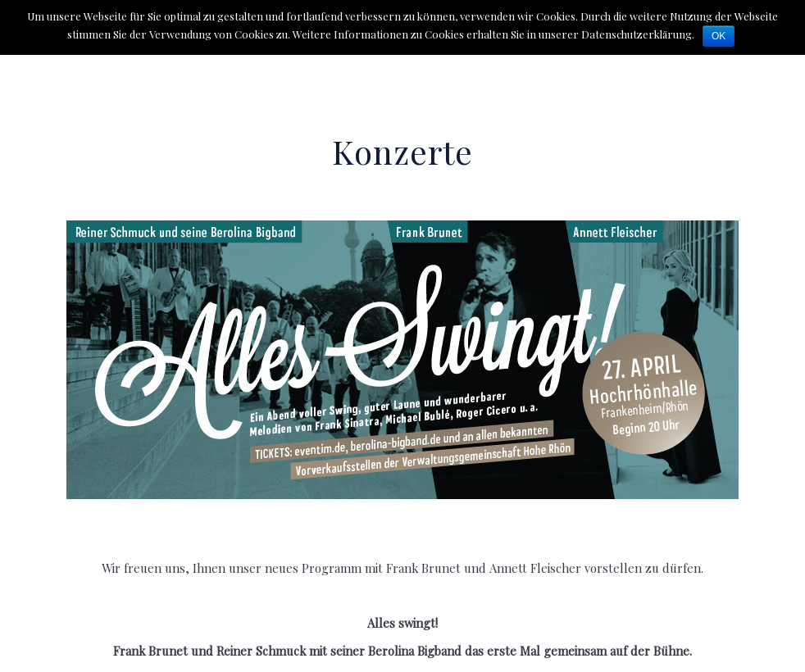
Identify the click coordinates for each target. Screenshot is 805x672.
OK (719, 36)
